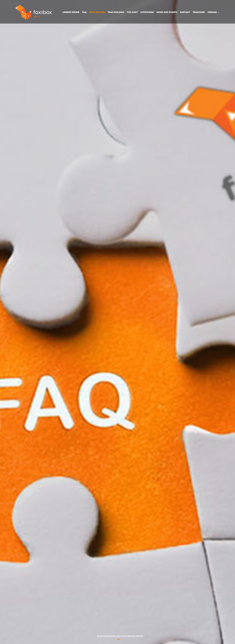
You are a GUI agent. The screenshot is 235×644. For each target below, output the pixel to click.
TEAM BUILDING (116, 12)
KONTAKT (185, 12)
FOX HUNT (132, 12)
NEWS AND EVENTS (167, 12)
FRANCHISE (199, 12)
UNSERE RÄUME (71, 12)
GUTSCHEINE (147, 12)
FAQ (84, 12)
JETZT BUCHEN (97, 12)
